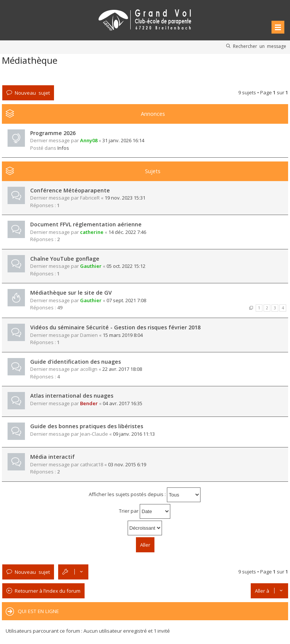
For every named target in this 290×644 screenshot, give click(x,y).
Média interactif (52, 457)
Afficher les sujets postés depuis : (145, 495)
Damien (89, 335)
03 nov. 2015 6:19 (127, 464)
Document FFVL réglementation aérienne (86, 224)
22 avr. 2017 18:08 (122, 369)
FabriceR (90, 198)
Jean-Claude (94, 434)
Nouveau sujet (32, 93)
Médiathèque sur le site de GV (71, 293)
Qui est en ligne (38, 611)
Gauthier (91, 266)
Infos (63, 148)
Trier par (145, 511)
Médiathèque (30, 60)
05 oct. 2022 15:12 (126, 266)
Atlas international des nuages (72, 396)
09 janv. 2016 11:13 (134, 434)
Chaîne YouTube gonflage (65, 259)
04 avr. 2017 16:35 (123, 403)
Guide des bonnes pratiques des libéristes (87, 426)
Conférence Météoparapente (70, 190)
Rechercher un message (260, 46)
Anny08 (89, 140)
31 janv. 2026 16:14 (123, 140)
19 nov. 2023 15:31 (125, 198)
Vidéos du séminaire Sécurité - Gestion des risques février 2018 (115, 327)
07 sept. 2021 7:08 (126, 300)
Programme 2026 (53, 133)
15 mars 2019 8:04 (123, 335)
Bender (89, 403)
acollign (89, 369)
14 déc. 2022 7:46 (127, 232)
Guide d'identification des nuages (76, 362)
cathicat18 (92, 464)
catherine (92, 232)
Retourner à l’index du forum (48, 591)
